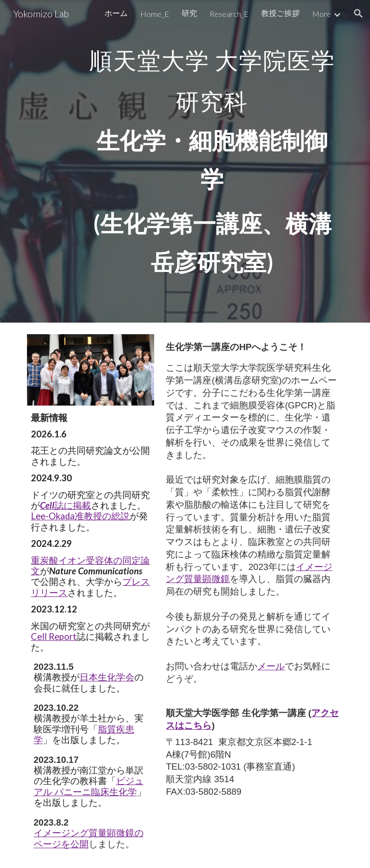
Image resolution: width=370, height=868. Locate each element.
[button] (358, 14)
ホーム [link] (116, 13)
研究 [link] (189, 13)
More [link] (322, 14)
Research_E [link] (229, 14)
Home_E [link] (155, 14)
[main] (212, 161)
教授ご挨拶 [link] (280, 13)
